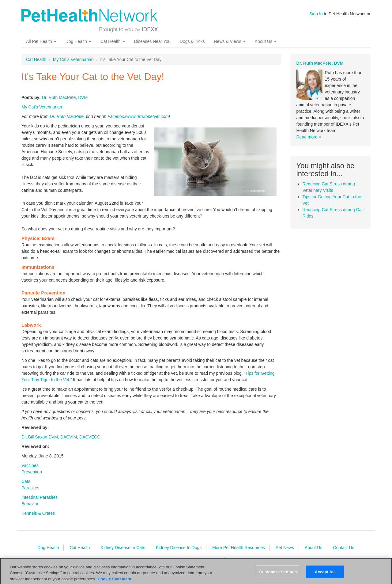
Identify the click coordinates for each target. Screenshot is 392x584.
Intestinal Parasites (40, 497)
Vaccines (30, 465)
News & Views (230, 41)
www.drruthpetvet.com (148, 116)
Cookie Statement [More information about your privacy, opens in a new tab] (115, 581)
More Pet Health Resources (239, 548)
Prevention (32, 472)
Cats (26, 481)
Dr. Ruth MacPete (67, 116)
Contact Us (343, 548)
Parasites (30, 488)
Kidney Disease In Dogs (179, 548)
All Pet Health (41, 41)
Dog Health (78, 41)
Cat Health (113, 41)
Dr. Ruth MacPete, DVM (65, 97)
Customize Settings (278, 574)
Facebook (117, 116)
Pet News (285, 548)
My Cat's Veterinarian (73, 59)
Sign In (316, 14)
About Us (266, 41)
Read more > (309, 137)
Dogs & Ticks (192, 41)
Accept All (325, 574)
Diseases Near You (152, 41)
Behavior (30, 504)
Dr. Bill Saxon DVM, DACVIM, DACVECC (61, 437)
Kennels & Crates (38, 513)
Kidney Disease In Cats (123, 548)
